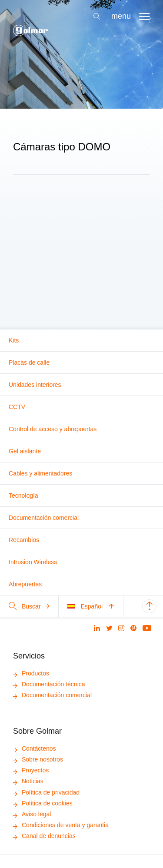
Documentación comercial (44, 518)
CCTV (17, 407)
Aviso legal (32, 814)
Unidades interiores (35, 385)
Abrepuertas (25, 584)
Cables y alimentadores (40, 473)
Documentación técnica (49, 684)
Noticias (28, 781)
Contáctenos (35, 748)
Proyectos (31, 770)
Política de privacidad (46, 792)
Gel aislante (25, 451)
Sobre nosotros (38, 759)
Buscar (29, 606)
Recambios (24, 540)
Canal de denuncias (44, 836)
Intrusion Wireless (33, 562)
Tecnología (23, 496)
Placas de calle (29, 362)
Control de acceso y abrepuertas (53, 429)
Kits (14, 340)
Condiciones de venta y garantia (61, 825)
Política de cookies (43, 803)
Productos (31, 673)
